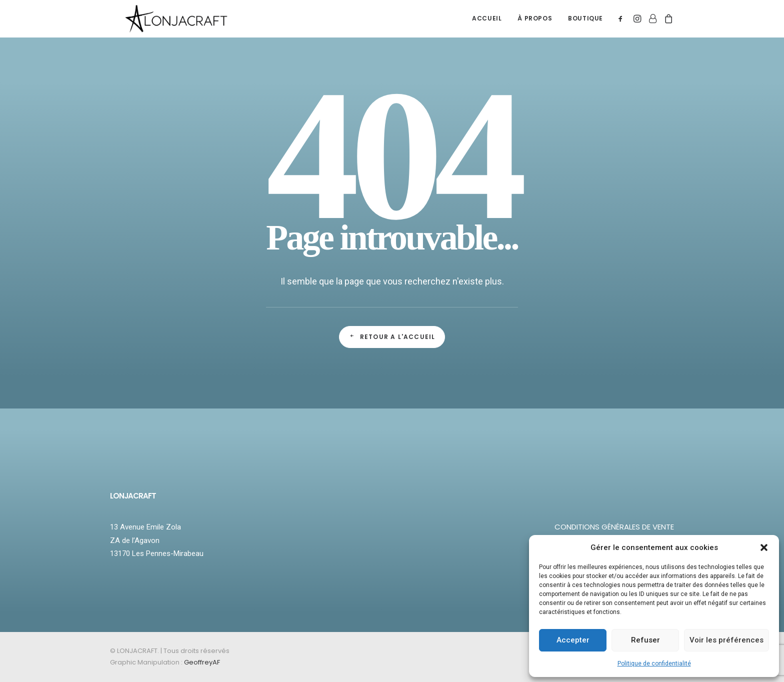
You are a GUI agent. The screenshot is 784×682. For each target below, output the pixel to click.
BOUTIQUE (585, 24)
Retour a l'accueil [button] (392, 337)
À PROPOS (535, 24)
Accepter (573, 640)
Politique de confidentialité (654, 663)
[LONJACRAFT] (184, 24)
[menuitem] (487, 24)
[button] (764, 547)
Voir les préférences (726, 640)
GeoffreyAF (202, 662)
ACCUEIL (487, 24)
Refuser (645, 640)
